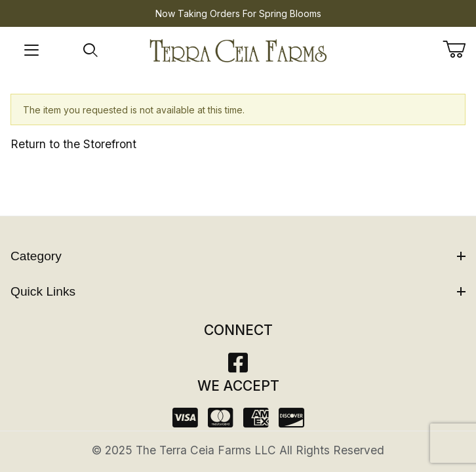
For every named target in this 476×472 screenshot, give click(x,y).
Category (238, 256)
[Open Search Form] (91, 50)
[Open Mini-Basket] (459, 49)
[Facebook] (238, 367)
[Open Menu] (32, 50)
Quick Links (238, 291)
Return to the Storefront (73, 144)
